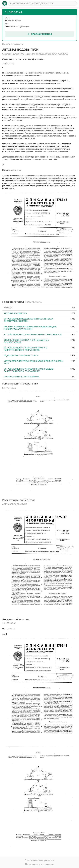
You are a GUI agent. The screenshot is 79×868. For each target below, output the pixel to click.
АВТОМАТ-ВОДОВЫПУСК (15, 313)
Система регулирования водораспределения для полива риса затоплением (30, 328)
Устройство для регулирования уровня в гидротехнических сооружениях (26, 349)
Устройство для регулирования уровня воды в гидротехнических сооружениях (29, 370)
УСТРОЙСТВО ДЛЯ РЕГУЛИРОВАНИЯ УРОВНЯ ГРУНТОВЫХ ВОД (33, 334)
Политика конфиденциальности (39, 860)
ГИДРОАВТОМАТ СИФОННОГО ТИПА (21, 356)
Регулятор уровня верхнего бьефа (22, 377)
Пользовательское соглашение (39, 864)
